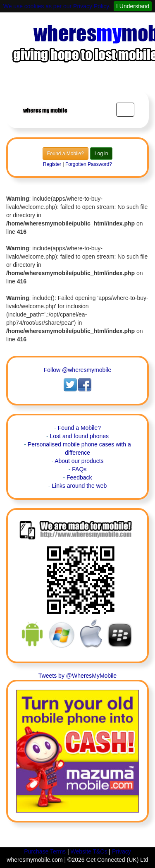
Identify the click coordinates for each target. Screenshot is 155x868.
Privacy (122, 851)
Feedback (79, 477)
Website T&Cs (89, 851)
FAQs (79, 469)
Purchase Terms (45, 851)
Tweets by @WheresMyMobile (77, 676)
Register (52, 164)
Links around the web (79, 486)
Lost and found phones (79, 436)
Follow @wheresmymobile (78, 370)
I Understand (133, 6)
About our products (79, 461)
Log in (101, 153)
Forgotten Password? (89, 164)
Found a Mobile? (66, 153)
